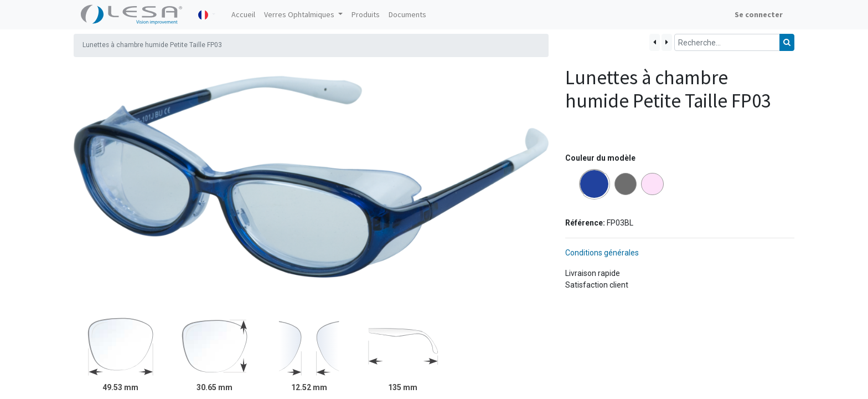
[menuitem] (243, 15)
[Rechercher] (787, 42)
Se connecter (759, 14)
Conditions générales (602, 253)
